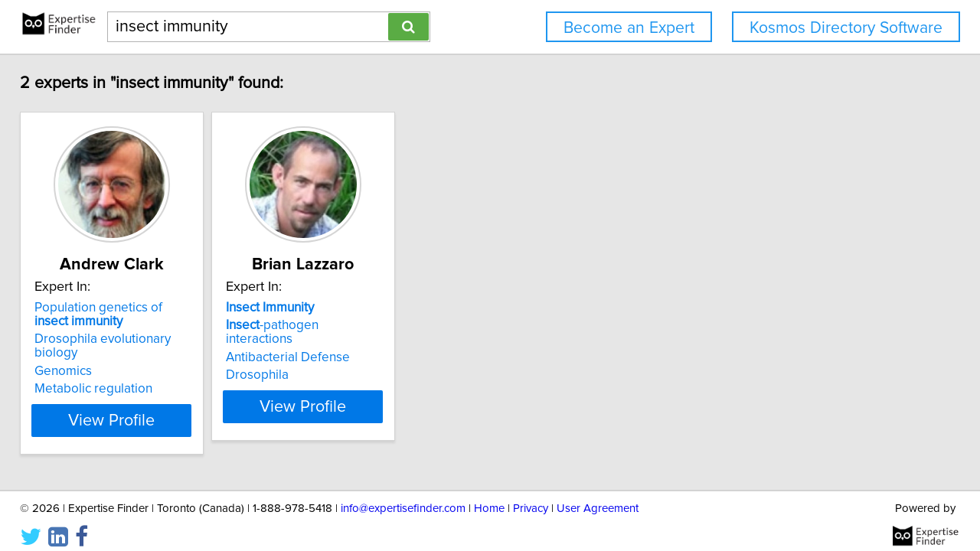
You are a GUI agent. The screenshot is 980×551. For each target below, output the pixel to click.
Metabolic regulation (104, 375)
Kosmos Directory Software (846, 28)
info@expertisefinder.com (403, 496)
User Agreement (598, 496)
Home (489, 496)
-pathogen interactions (356, 325)
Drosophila (306, 361)
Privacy (531, 496)
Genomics (74, 357)
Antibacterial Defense (337, 344)
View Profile (142, 406)
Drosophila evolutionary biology (136, 339)
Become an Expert (629, 28)
